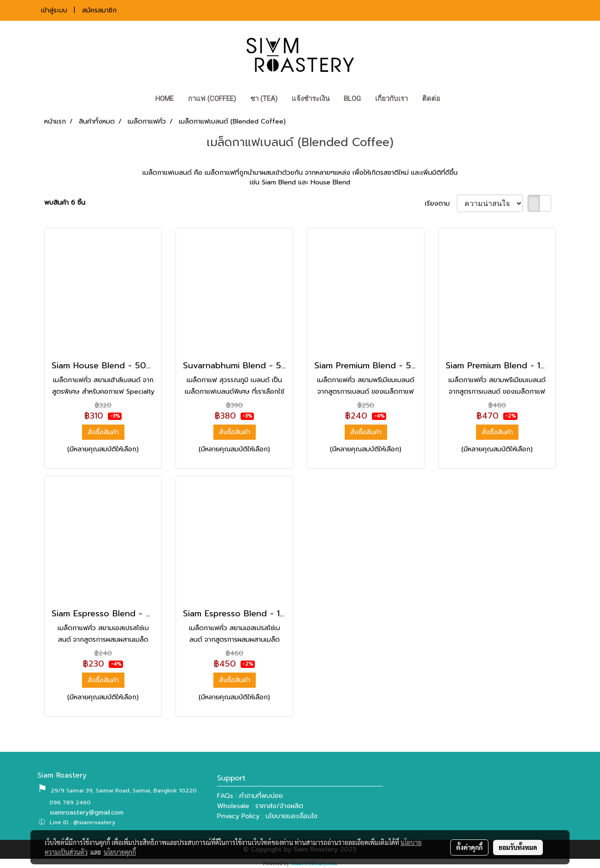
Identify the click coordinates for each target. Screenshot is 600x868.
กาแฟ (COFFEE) (212, 99)
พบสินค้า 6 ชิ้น (65, 203)
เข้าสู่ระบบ (54, 10)
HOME (165, 99)
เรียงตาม (441, 204)
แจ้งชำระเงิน (311, 99)
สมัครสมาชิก (99, 10)
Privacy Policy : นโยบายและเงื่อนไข (267, 816)
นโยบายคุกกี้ (120, 852)
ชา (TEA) (264, 99)
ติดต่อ (431, 99)
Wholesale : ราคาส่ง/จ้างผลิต (260, 806)
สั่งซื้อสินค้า (103, 432)
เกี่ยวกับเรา (391, 99)
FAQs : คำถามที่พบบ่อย (250, 796)
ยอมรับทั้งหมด (518, 847)
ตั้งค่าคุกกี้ (469, 847)
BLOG (352, 99)
